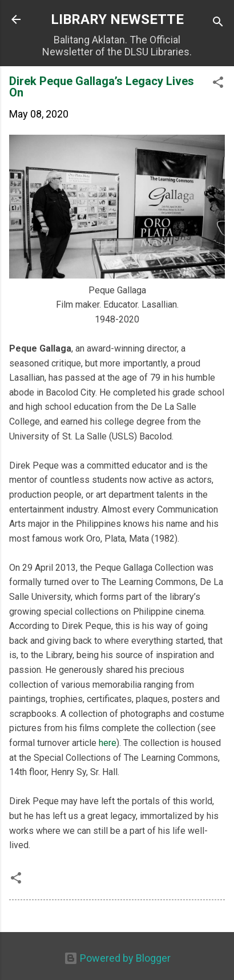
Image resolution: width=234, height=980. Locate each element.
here (108, 743)
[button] (218, 84)
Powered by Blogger (117, 958)
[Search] (218, 23)
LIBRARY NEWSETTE (117, 19)
